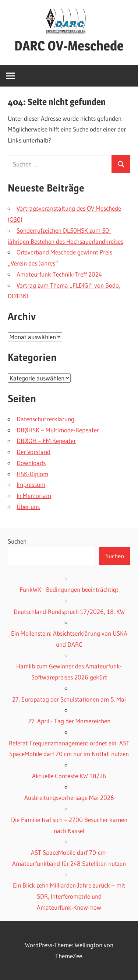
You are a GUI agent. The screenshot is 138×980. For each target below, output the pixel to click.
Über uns (28, 507)
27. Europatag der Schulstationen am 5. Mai (69, 699)
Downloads (31, 463)
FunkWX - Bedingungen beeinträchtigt (69, 589)
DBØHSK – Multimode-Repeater (58, 430)
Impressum (31, 484)
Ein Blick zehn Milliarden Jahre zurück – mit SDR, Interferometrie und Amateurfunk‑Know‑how (69, 896)
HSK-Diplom (32, 474)
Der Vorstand (33, 452)
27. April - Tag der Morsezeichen (69, 721)
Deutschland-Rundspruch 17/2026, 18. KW (69, 612)
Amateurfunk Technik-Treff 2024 (59, 274)
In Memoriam (34, 496)
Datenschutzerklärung (45, 419)
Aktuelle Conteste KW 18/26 (69, 776)
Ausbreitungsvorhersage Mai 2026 (69, 798)
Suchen (17, 541)
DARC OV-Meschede (69, 46)
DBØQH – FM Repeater (46, 441)
